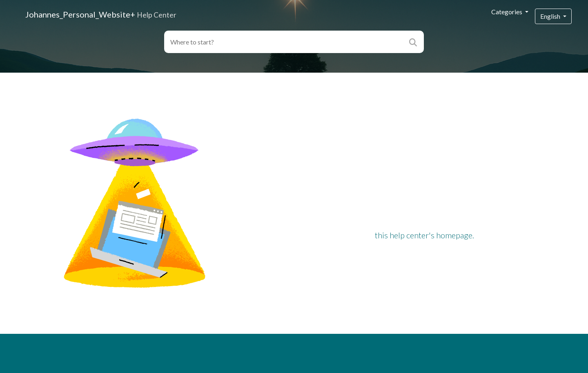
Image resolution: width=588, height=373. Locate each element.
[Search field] (285, 42)
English (551, 16)
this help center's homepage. (424, 235)
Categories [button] (507, 12)
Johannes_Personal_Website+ (101, 14)
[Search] (414, 42)
